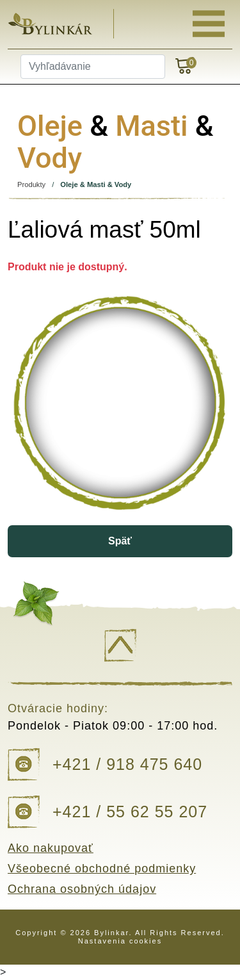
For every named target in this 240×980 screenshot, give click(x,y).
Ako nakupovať (51, 848)
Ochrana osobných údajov (82, 889)
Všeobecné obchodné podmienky (102, 869)
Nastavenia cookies (120, 941)
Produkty (31, 184)
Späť (120, 541)
